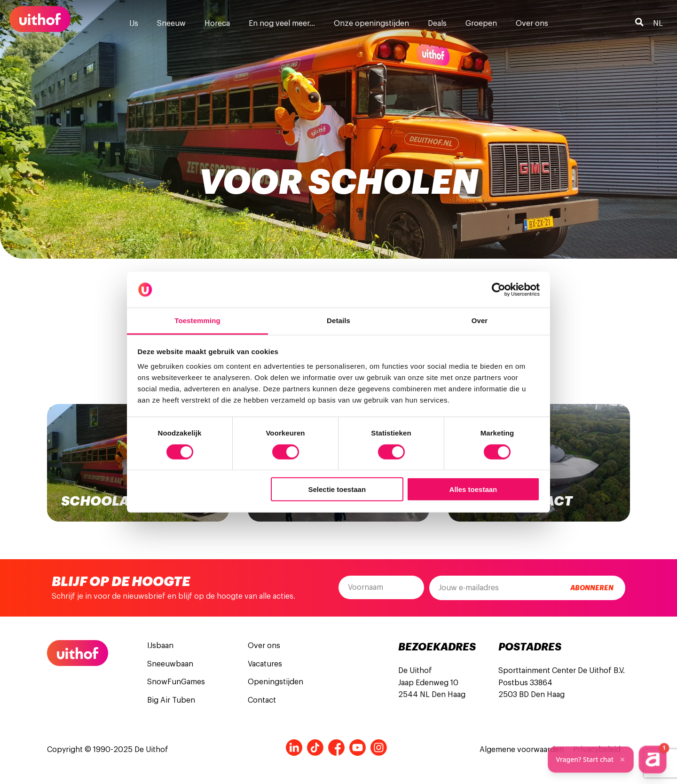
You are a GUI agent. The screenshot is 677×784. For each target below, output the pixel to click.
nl (658, 24)
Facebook (336, 748)
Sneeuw (171, 24)
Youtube (358, 748)
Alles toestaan (473, 489)
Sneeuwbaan (170, 664)
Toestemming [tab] (197, 321)
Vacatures (265, 664)
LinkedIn (294, 748)
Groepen (481, 24)
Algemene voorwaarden (522, 750)
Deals (437, 24)
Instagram (379, 748)
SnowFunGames (176, 682)
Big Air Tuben (171, 700)
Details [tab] (338, 321)
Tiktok (315, 748)
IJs (134, 24)
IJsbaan (160, 646)
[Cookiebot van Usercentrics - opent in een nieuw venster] (499, 290)
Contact (262, 700)
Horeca (217, 24)
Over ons (532, 24)
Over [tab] (480, 321)
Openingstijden (276, 682)
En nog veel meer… (282, 24)
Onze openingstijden (371, 24)
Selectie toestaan (337, 489)
